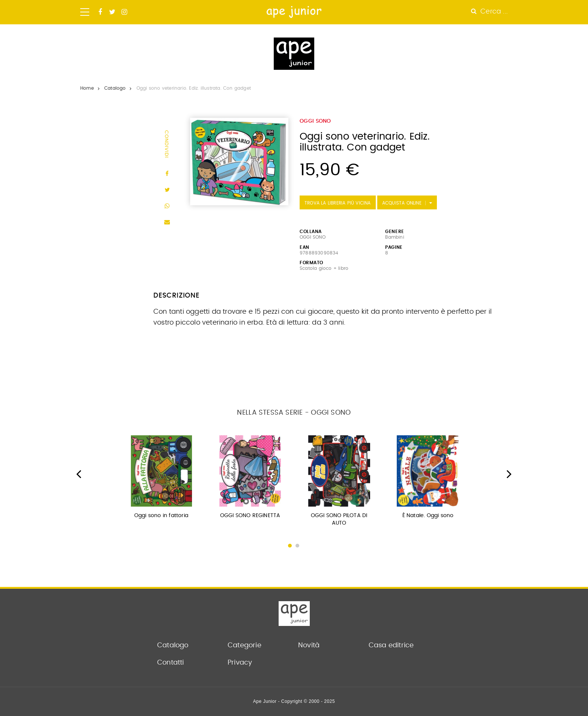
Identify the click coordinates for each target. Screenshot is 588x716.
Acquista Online (402, 203)
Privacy (240, 663)
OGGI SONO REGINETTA (250, 516)
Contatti (171, 663)
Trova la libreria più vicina (338, 203)
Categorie (244, 645)
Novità (309, 645)
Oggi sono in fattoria (161, 516)
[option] (161, 479)
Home (87, 88)
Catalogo (115, 88)
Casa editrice (391, 645)
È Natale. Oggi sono (428, 516)
